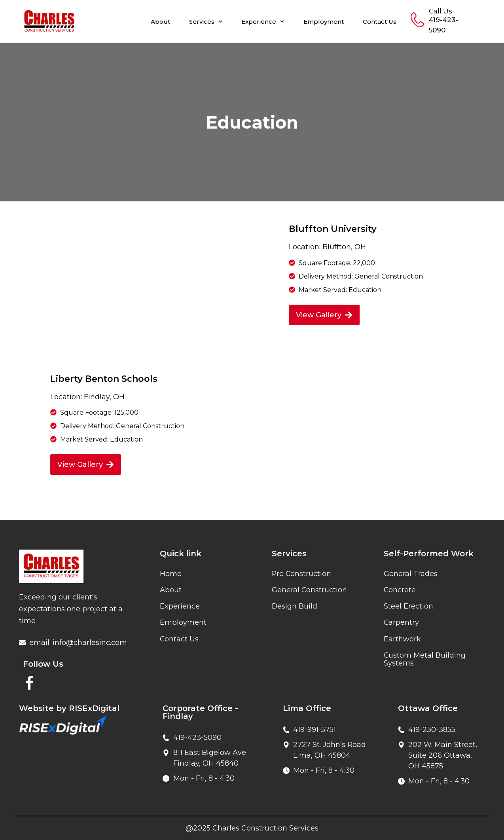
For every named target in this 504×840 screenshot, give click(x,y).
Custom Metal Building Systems (425, 661)
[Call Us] (417, 20)
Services (206, 22)
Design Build (295, 607)
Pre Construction (302, 574)
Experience (263, 22)
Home (171, 574)
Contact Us (380, 22)
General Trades (411, 574)
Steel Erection (408, 607)
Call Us (441, 11)
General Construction (310, 590)
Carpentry (402, 624)
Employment (324, 22)
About (160, 22)
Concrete (400, 590)
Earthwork (402, 640)
